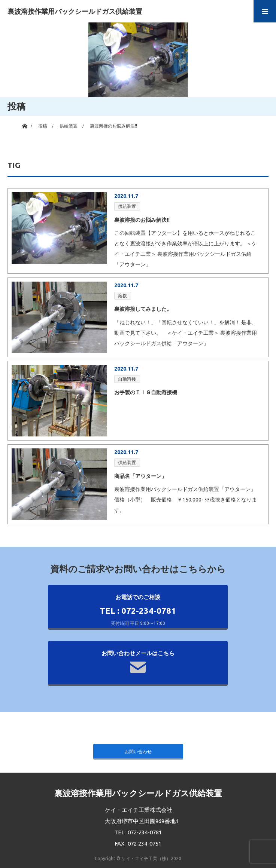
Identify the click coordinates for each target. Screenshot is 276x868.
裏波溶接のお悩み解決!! (142, 220)
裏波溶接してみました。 (143, 309)
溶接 (122, 296)
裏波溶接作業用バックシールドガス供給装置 (75, 11)
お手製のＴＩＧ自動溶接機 (146, 392)
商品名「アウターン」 (140, 476)
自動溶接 (127, 379)
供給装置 (127, 206)
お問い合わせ (138, 752)
